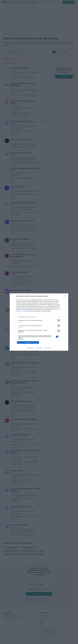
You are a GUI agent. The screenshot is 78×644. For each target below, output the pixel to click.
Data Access (39, 348)
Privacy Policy (48, 348)
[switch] (58, 320)
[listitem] (39, 317)
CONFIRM (28, 342)
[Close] (65, 296)
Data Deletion (30, 348)
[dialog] (39, 322)
